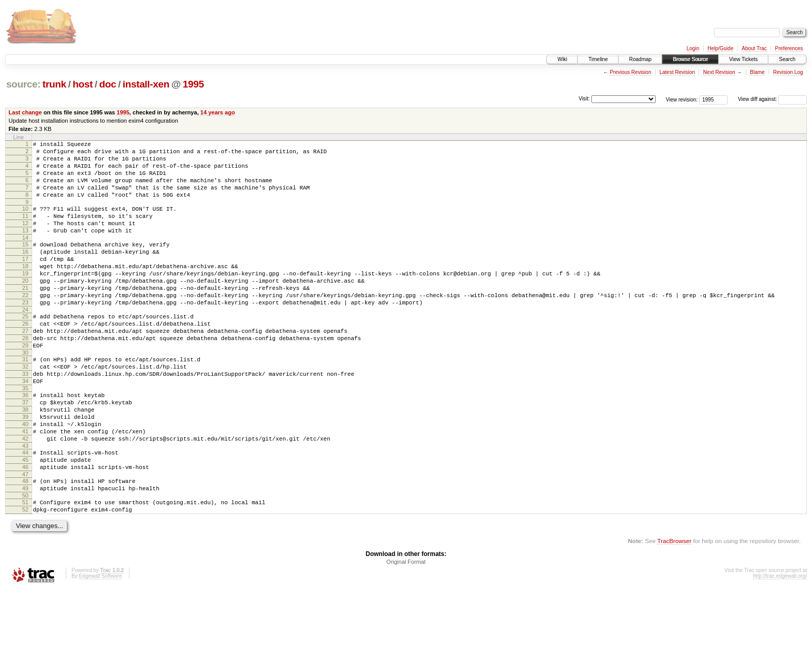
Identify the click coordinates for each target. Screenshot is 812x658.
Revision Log (788, 72)
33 (25, 417)
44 (25, 510)
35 (25, 435)
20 (25, 307)
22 (25, 325)
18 (25, 289)
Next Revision (719, 72)
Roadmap (640, 59)
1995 (193, 84)
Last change (25, 112)
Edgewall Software (100, 644)
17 (25, 281)
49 (25, 552)
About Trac (754, 48)
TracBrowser (674, 609)
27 (25, 367)
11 (25, 230)
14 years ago (218, 112)
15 (25, 263)
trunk (54, 84)
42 (25, 494)
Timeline (598, 59)
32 (25, 408)
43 (25, 503)
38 (25, 459)
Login (693, 48)
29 (25, 384)
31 (25, 400)
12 (25, 239)
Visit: (584, 99)
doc (107, 84)
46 (25, 528)
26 (25, 358)
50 (25, 561)
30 (25, 393)
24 (25, 342)
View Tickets (743, 59)
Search (787, 59)
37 (25, 450)
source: (23, 84)
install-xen (146, 84)
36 (25, 442)
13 (25, 247)
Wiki (562, 59)
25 (25, 349)
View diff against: (772, 99)
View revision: (682, 99)
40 (25, 477)
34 (25, 426)
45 (25, 519)
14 (25, 256)
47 (25, 536)
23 (25, 333)
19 (25, 298)
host (83, 84)
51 (25, 567)
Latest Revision (677, 72)
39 (25, 468)
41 (25, 486)
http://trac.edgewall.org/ (780, 644)
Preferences (789, 48)
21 (25, 316)
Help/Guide (720, 48)
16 (25, 272)
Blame (757, 72)
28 (25, 375)
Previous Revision (630, 72)
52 (25, 576)
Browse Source (690, 59)
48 (25, 543)
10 (25, 221)
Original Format (406, 630)
